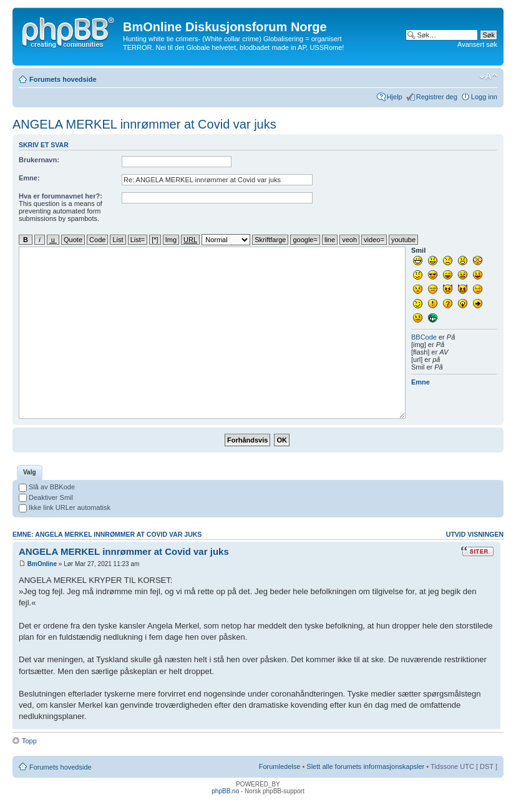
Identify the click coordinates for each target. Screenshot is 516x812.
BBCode (424, 337)
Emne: (29, 178)
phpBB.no (225, 791)
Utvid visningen (475, 534)
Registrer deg (437, 97)
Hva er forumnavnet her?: (61, 196)
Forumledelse (280, 766)
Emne (421, 382)
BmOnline (42, 564)
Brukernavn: (39, 160)
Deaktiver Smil (46, 497)
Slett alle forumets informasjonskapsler (365, 766)
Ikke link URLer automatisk (65, 507)
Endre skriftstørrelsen (488, 77)
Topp (29, 741)
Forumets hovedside (63, 79)
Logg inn (484, 97)
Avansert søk (477, 44)
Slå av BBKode (47, 487)
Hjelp (395, 97)
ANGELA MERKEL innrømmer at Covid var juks (144, 124)
